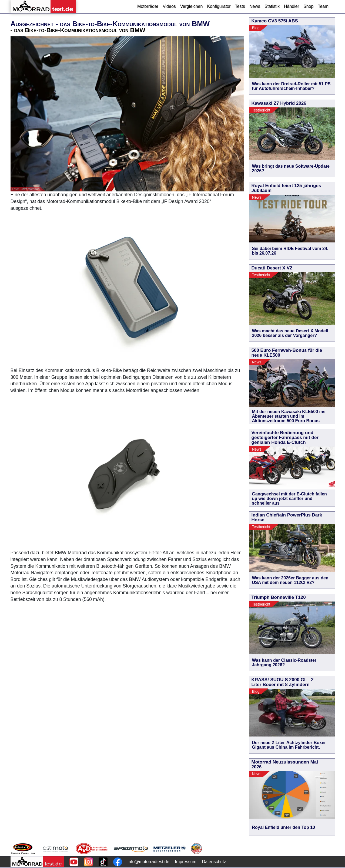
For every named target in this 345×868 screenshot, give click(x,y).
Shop (308, 6)
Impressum (186, 862)
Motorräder (148, 6)
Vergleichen (192, 6)
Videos (169, 6)
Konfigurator (219, 6)
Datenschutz (214, 862)
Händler (292, 6)
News (255, 6)
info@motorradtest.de (149, 862)
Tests (240, 6)
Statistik (272, 6)
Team (323, 6)
